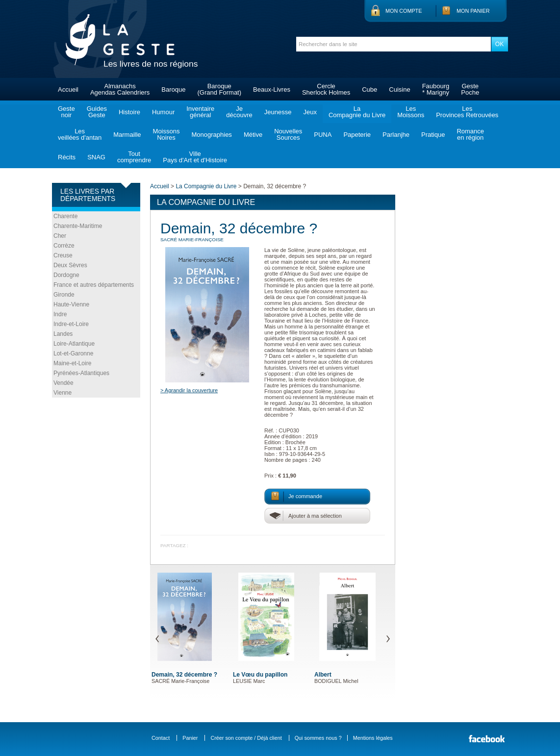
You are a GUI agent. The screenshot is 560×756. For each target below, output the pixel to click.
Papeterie (357, 135)
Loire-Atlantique (74, 344)
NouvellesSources (288, 134)
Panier (190, 738)
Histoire (129, 112)
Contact (161, 738)
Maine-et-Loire (72, 363)
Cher (60, 236)
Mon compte (404, 11)
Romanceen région (470, 134)
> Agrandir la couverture (189, 390)
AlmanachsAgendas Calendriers (120, 89)
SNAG (96, 157)
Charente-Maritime (78, 226)
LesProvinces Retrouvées (467, 112)
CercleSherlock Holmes (326, 89)
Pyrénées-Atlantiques (81, 373)
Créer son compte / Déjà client (246, 738)
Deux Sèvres (70, 265)
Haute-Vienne (71, 304)
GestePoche (470, 89)
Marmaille (127, 135)
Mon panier (473, 11)
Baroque (173, 89)
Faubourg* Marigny (436, 89)
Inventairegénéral (200, 112)
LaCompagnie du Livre (357, 112)
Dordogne (66, 275)
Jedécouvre (239, 112)
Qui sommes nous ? (318, 738)
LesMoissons (411, 112)
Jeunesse (278, 112)
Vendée (64, 383)
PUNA (323, 135)
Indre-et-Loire (71, 324)
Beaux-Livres (272, 89)
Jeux (310, 112)
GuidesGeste (97, 112)
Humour (163, 112)
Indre (60, 314)
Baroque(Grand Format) (219, 89)
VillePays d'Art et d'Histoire (195, 157)
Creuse (63, 255)
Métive (253, 135)
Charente (65, 216)
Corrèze (64, 246)
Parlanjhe (396, 135)
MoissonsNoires (166, 134)
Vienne (63, 393)
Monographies (211, 135)
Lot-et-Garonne (73, 353)
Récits (67, 157)
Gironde (64, 295)
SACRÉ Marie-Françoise (192, 239)
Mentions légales (373, 738)
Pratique (433, 135)
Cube (369, 89)
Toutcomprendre (134, 157)
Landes (63, 334)
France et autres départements (94, 285)
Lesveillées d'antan (80, 134)
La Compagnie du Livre (206, 186)
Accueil (68, 89)
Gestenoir (66, 112)
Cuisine (399, 89)
